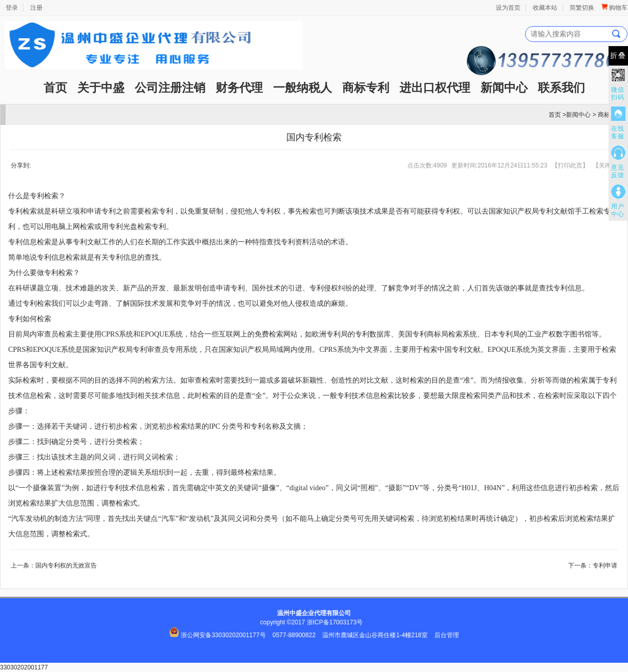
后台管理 (447, 635)
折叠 (618, 56)
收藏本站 (545, 8)
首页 (55, 88)
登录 (12, 8)
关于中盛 (101, 88)
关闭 (605, 165)
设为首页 (508, 8)
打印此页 (570, 165)
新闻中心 (504, 88)
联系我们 (561, 88)
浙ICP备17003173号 (335, 622)
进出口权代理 (435, 88)
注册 (36, 8)
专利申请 (605, 565)
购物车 (614, 8)
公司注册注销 (170, 88)
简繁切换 (582, 8)
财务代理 (239, 88)
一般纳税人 (302, 88)
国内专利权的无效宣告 (66, 565)
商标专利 (366, 88)
